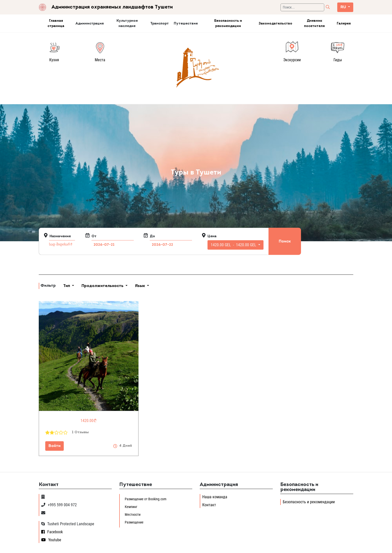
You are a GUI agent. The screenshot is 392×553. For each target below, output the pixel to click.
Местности (133, 514)
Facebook (52, 532)
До (152, 236)
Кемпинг (131, 507)
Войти (54, 446)
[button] (235, 245)
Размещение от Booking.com (146, 499)
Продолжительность (103, 286)
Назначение (60, 236)
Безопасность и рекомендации (309, 502)
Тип (67, 286)
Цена (212, 236)
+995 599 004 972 (59, 505)
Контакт (209, 505)
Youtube (51, 540)
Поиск (285, 241)
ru (344, 7)
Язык (140, 286)
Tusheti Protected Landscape (68, 524)
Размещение (134, 522)
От (94, 236)
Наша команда (215, 497)
